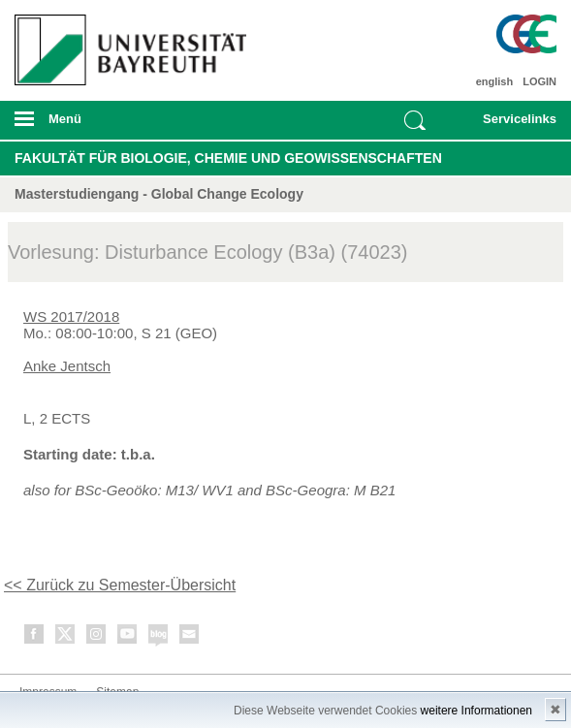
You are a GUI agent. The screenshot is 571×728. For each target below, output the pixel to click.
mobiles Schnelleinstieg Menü (511, 125)
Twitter (66, 637)
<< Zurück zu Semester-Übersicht (120, 585)
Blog (159, 637)
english (495, 81)
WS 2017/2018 (71, 317)
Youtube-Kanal (128, 637)
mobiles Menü (126, 125)
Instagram (97, 637)
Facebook (35, 637)
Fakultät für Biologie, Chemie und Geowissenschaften (228, 158)
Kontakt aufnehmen (190, 637)
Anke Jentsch (67, 366)
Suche (415, 120)
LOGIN (539, 81)
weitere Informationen (476, 711)
